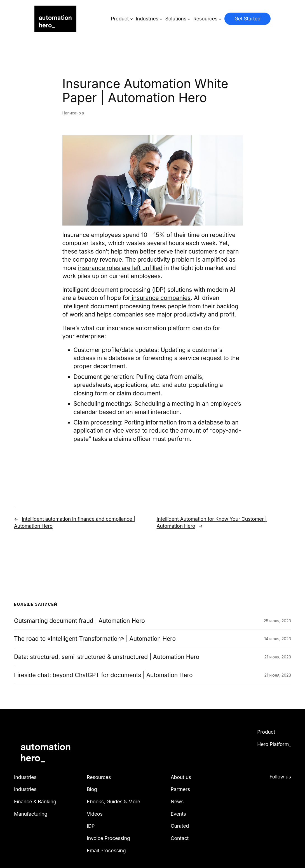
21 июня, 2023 (278, 657)
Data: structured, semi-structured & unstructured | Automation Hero (107, 657)
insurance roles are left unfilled (120, 268)
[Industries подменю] (161, 19)
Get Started (247, 19)
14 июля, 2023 (278, 639)
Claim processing (97, 422)
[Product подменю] (132, 19)
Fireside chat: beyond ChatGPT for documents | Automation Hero (103, 675)
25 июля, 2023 (277, 621)
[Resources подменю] (220, 19)
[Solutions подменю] (189, 19)
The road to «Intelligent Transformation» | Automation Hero (95, 639)
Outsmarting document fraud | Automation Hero (79, 621)
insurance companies (160, 298)
